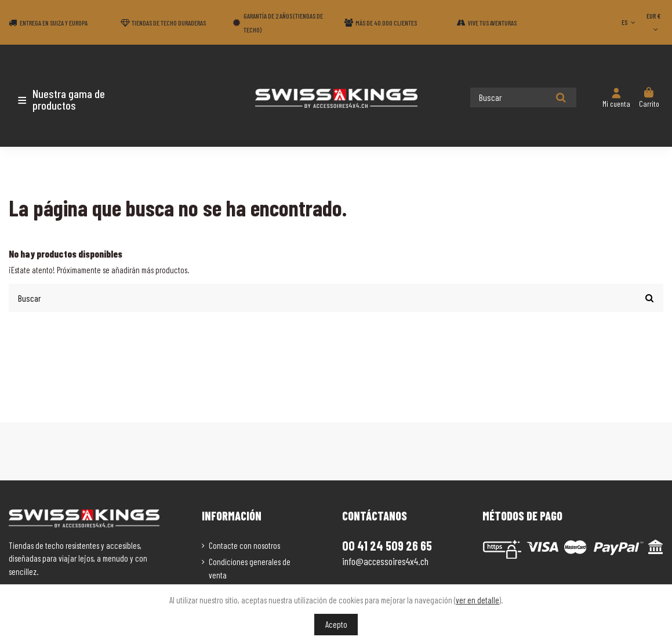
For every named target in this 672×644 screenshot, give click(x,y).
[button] (77, 99)
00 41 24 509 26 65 (387, 545)
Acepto (336, 624)
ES (629, 22)
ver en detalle (477, 600)
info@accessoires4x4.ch (385, 560)
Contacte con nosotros (244, 544)
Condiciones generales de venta (250, 568)
